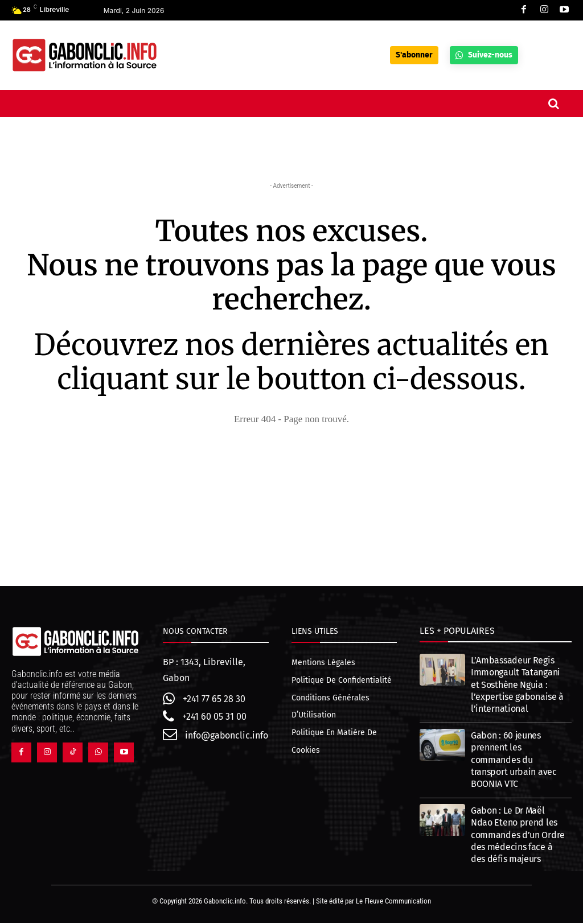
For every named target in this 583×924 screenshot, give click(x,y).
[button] (554, 104)
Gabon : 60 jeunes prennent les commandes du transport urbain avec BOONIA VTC (514, 761)
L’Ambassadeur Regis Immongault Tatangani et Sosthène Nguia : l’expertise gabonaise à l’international (517, 686)
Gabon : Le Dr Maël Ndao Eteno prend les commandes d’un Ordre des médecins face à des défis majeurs (518, 836)
